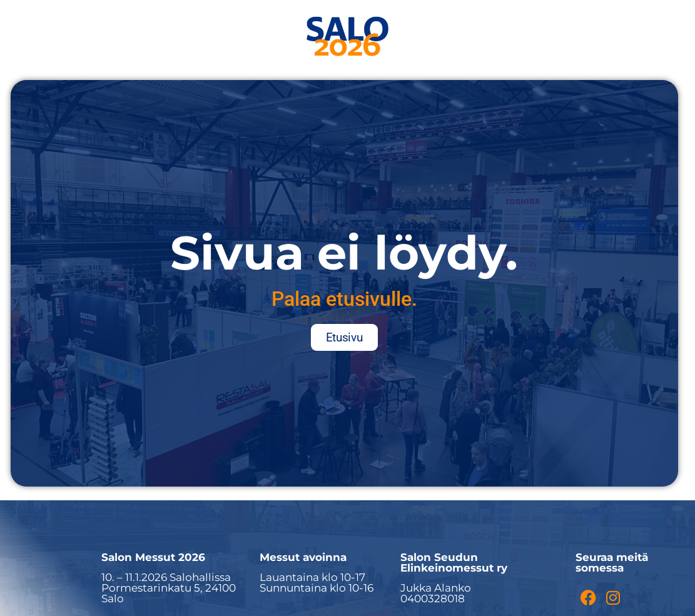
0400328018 (433, 598)
